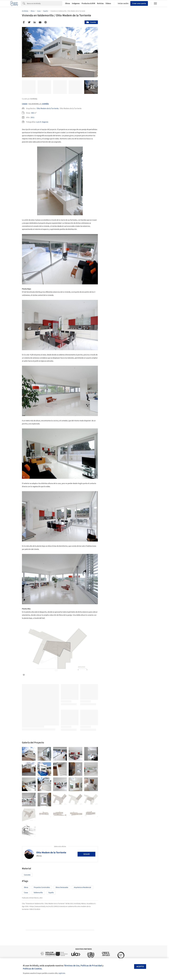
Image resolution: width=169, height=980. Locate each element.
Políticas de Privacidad (91, 966)
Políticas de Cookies (32, 969)
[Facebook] (24, 22)
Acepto (140, 967)
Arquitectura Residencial (82, 887)
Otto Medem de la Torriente (48, 108)
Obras (68, 3)
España (45, 104)
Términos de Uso (72, 966)
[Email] (40, 22)
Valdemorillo (38, 893)
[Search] (45, 3)
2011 (32, 117)
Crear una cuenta (139, 3)
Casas (25, 104)
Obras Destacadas (62, 887)
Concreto (27, 875)
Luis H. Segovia (42, 122)
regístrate (62, 973)
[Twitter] (29, 22)
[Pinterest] (46, 22)
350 (32, 113)
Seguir (86, 854)
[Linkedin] (35, 22)
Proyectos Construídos (42, 887)
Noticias (100, 3)
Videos (108, 3)
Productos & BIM (88, 3)
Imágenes (76, 3)
